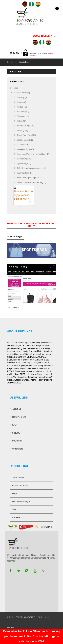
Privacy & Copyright (26, 617)
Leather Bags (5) (25, 173)
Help (15, 493)
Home (10, 62)
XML (47, 617)
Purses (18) (22, 107)
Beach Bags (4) (24, 159)
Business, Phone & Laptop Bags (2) (33, 154)
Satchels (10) (23, 112)
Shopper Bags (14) (26, 126)
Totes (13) (22, 121)
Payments (17, 441)
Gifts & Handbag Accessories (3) (32, 168)
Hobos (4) (22, 102)
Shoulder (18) (23, 116)
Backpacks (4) (24, 93)
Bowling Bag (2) (24, 130)
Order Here (18, 449)
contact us (13, 628)
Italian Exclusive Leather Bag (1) (32, 182)
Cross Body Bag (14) (26, 135)
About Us (17, 409)
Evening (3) (22, 97)
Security (16, 433)
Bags (16, 88)
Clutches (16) (23, 145)
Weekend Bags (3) (25, 149)
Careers (16, 517)
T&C (40, 617)
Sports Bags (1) (24, 163)
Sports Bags (25, 62)
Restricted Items (20, 485)
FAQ (14, 425)
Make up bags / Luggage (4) (30, 178)
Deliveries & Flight (21, 501)
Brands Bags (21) (25, 140)
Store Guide (18, 477)
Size (14, 509)
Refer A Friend (19, 417)
